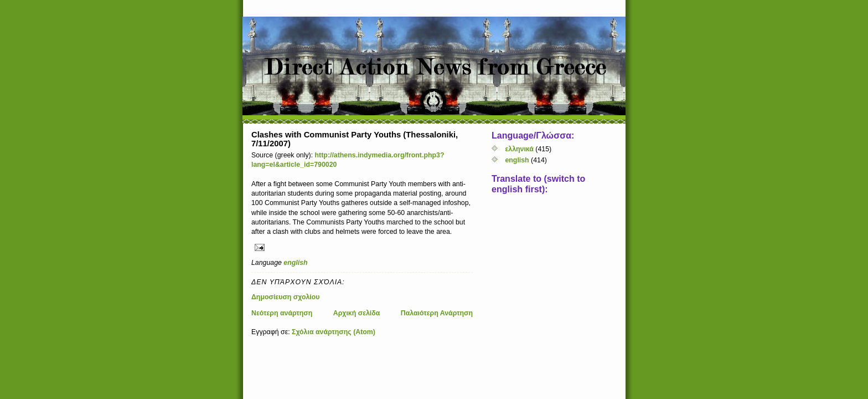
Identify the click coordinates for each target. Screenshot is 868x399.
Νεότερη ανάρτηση (282, 313)
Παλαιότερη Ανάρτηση (437, 313)
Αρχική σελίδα (357, 313)
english (295, 263)
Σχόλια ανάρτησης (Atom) (334, 332)
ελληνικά (519, 149)
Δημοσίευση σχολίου (286, 297)
